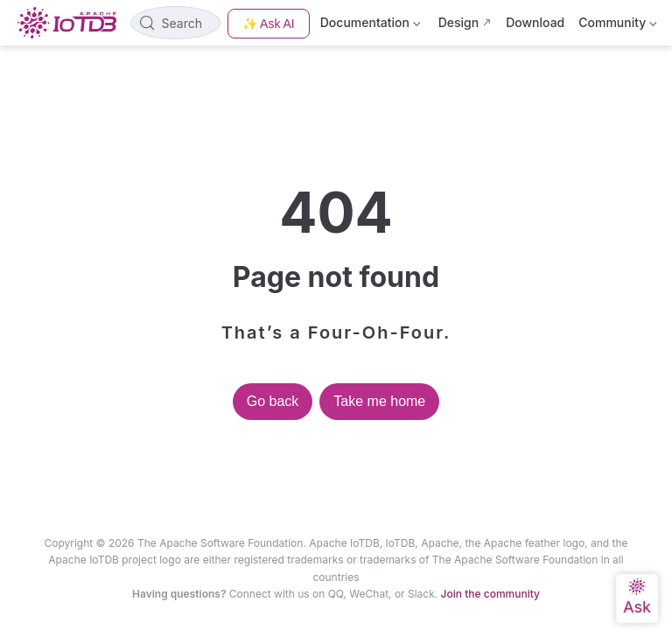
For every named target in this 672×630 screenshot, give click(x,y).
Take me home (379, 401)
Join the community (490, 594)
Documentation (372, 26)
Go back (273, 401)
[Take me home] (72, 23)
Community (618, 26)
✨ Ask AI (269, 24)
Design (459, 22)
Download (535, 22)
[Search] (175, 23)
